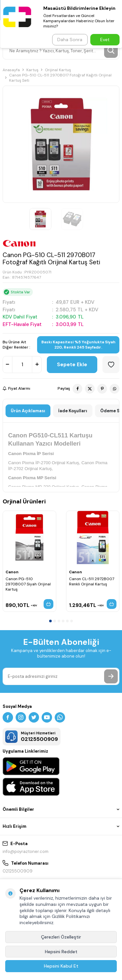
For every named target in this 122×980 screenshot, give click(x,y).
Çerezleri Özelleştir (61, 937)
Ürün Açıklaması (28, 411)
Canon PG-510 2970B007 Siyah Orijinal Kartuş (28, 584)
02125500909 (18, 871)
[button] (50, 621)
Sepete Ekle (72, 365)
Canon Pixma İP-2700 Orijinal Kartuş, (44, 463)
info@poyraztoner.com (26, 851)
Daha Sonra (70, 40)
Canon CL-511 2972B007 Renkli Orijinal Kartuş (92, 581)
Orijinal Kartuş (58, 70)
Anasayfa (11, 70)
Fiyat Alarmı (16, 388)
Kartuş (32, 70)
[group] (61, 144)
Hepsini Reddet (61, 952)
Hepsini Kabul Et (61, 966)
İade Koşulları (73, 411)
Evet (105, 40)
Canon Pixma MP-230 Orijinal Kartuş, (44, 487)
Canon (12, 572)
